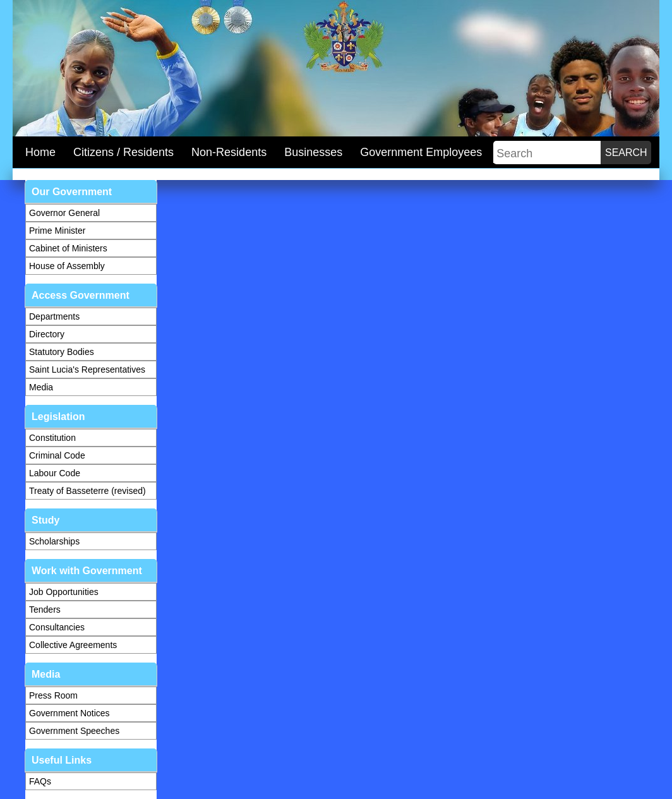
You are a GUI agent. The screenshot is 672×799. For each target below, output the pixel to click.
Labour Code (55, 473)
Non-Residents (229, 152)
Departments (54, 316)
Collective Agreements (73, 645)
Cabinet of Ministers (68, 248)
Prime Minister (57, 231)
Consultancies (57, 627)
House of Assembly (67, 266)
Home (40, 152)
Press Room (53, 695)
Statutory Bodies (62, 352)
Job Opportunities (64, 592)
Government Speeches (74, 731)
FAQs (40, 781)
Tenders (45, 610)
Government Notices (69, 713)
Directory (47, 334)
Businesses (313, 152)
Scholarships (54, 541)
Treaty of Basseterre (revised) (87, 491)
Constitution (52, 438)
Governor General (64, 213)
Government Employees (421, 152)
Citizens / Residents (123, 152)
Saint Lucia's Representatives (87, 369)
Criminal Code (57, 455)
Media (41, 387)
